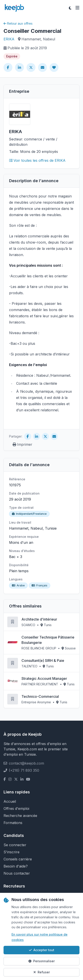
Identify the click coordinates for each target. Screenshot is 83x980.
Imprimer (22, 444)
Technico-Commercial (40, 696)
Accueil (10, 801)
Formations (13, 823)
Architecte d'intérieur (39, 619)
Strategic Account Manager (44, 678)
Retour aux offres (18, 23)
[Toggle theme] (70, 8)
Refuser (42, 972)
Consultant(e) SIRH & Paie (43, 661)
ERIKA (9, 39)
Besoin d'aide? (16, 866)
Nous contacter (17, 873)
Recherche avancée (20, 816)
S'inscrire (12, 852)
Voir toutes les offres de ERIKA (37, 160)
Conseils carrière (18, 859)
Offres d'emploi (16, 808)
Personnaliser (41, 961)
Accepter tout (42, 950)
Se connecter (15, 845)
